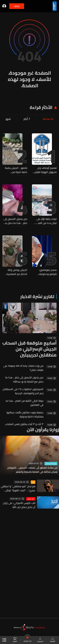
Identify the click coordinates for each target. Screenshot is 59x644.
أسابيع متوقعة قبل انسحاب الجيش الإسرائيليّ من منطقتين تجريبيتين (29, 349)
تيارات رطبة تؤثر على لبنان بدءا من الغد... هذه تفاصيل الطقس (46, 221)
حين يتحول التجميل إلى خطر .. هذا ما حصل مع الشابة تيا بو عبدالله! (15, 221)
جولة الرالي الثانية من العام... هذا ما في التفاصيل (25, 403)
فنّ (33, 482)
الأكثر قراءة (41, 107)
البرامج (15, 640)
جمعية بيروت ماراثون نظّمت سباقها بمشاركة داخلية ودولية (25, 414)
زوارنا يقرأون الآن (43, 430)
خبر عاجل (31, 499)
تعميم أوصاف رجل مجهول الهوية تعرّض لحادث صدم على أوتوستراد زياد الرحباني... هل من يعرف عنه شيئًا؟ (45, 170)
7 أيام (27, 119)
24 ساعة (48, 119)
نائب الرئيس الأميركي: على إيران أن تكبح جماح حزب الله (19, 505)
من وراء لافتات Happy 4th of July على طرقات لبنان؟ (23, 368)
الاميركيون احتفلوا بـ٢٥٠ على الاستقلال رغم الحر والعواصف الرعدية (23, 391)
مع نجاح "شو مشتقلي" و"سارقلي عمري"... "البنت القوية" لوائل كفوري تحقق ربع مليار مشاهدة (18, 488)
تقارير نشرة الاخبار (37, 296)
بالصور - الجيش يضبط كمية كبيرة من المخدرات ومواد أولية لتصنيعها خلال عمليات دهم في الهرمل (16, 170)
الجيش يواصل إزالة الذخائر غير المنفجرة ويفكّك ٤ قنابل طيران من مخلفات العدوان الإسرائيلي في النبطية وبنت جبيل (16, 272)
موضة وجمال (51, 464)
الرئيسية (53, 640)
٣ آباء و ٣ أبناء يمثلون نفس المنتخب (24, 424)
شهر (8, 119)
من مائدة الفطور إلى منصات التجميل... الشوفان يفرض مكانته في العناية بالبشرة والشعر (32, 470)
